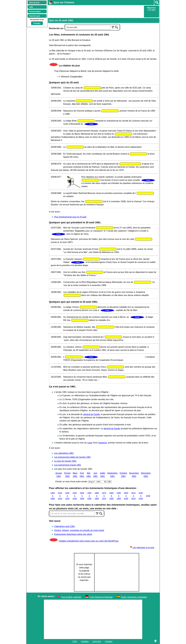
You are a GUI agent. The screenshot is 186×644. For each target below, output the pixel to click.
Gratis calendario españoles (134, 597)
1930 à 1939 (75, 496)
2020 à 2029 (141, 496)
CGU (75, 641)
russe (90, 443)
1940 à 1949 (82, 496)
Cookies (85, 641)
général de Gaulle (91, 414)
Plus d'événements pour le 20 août (70, 217)
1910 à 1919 (60, 496)
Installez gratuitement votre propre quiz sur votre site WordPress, (89, 541)
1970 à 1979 (104, 496)
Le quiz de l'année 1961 (65, 461)
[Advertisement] (96, 11)
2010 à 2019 (133, 496)
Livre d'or (97, 641)
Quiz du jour (34, 2)
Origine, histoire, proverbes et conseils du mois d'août (79, 530)
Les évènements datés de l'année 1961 (73, 457)
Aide (31, 7)
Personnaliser (35, 11)
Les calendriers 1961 (64, 453)
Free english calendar (71, 597)
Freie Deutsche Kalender (101, 597)
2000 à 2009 (126, 496)
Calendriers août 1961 (65, 526)
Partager (37, 23)
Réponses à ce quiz (151, 9)
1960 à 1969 (97, 496)
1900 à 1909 (53, 496)
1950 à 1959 (89, 496)
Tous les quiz (35, 16)
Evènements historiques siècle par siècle (73, 534)
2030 (148, 496)
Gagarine (103, 443)
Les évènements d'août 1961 (68, 465)
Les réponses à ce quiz (142, 548)
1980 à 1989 (111, 496)
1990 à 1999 (119, 496)
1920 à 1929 (67, 496)
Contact (109, 641)
